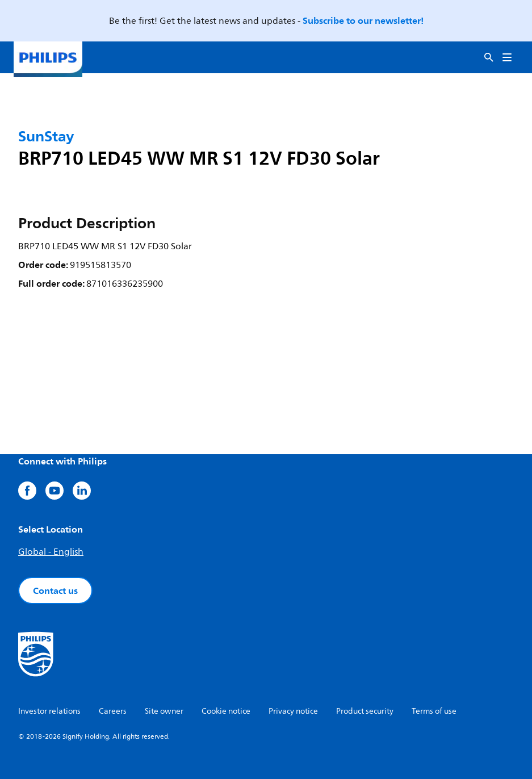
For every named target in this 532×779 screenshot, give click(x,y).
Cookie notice (226, 711)
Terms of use (434, 711)
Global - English (51, 552)
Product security (365, 711)
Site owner (164, 711)
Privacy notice (293, 711)
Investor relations (49, 711)
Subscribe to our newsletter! (363, 20)
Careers (113, 711)
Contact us (55, 590)
